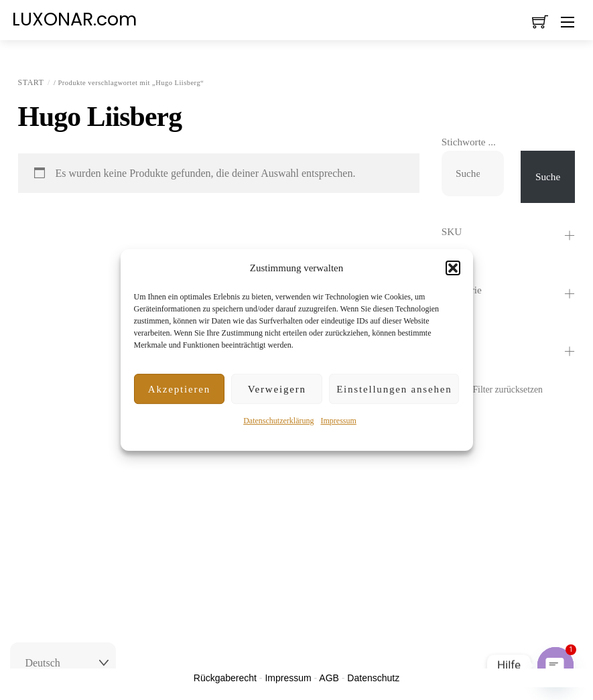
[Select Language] (63, 663)
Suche (548, 177)
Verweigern (277, 389)
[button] (453, 268)
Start (31, 82)
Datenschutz (373, 678)
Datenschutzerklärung (278, 421)
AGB (329, 678)
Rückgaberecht (225, 678)
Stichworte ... (469, 142)
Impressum (338, 421)
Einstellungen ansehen (394, 389)
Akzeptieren (179, 389)
